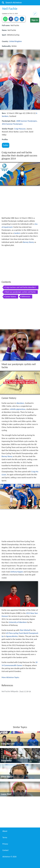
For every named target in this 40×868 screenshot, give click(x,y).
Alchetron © (9, 857)
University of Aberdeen (18, 622)
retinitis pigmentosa (18, 409)
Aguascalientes (12, 636)
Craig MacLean (20, 129)
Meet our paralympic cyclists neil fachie (20, 292)
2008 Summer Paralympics (27, 121)
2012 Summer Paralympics (12, 124)
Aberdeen (20, 403)
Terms (5, 837)
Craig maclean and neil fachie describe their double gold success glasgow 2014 (20, 288)
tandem (17, 233)
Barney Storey (28, 242)
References (26, 296)
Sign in (35, 20)
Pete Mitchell (25, 630)
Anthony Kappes (17, 572)
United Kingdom (15, 41)
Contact (5, 850)
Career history (11, 296)
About (5, 831)
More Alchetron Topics (10, 677)
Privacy (5, 844)
